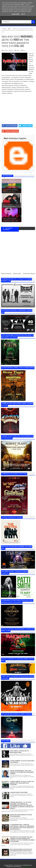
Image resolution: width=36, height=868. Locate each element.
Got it (23, 14)
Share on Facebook (9, 126)
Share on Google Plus (10, 131)
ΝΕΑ (24, 50)
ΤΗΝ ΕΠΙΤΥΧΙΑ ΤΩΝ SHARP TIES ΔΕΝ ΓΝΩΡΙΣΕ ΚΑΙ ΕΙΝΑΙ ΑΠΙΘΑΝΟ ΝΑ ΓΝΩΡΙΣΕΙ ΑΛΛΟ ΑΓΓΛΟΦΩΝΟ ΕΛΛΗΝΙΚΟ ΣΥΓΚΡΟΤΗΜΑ (22, 839)
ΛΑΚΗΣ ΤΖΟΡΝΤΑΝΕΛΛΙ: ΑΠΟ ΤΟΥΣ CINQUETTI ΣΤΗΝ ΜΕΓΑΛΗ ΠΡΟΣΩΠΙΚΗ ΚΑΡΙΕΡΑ (22, 772)
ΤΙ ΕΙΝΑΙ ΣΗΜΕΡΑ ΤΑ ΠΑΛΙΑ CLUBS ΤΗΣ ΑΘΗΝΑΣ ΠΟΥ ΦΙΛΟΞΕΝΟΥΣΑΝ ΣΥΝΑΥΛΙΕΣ (22, 783)
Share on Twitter (25, 126)
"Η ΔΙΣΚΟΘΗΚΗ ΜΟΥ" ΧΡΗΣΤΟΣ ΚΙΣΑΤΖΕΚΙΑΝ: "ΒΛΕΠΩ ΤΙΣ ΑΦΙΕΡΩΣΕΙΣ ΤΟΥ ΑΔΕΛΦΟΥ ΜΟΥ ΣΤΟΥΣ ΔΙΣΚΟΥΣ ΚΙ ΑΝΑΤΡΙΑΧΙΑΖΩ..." (22, 827)
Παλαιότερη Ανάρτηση (29, 274)
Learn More (16, 14)
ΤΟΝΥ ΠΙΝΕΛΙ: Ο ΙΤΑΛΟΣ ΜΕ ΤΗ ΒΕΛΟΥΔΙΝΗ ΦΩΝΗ (19, 752)
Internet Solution (25, 867)
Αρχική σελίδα (17, 274)
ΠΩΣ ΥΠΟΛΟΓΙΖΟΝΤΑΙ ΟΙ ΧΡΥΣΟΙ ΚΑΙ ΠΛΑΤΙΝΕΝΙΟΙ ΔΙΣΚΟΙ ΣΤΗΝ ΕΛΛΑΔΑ (21, 850)
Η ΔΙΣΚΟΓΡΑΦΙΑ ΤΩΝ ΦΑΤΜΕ (19, 792)
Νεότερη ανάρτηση (6, 274)
